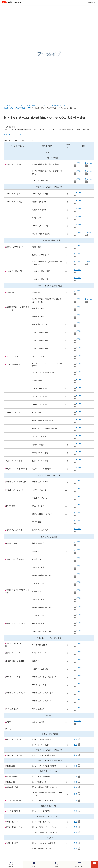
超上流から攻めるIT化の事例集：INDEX (17, 22)
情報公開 (42, 850)
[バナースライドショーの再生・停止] (55, 794)
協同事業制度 (54, 850)
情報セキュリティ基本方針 (24, 850)
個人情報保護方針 (49, 846)
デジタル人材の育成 (80, 818)
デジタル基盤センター (53, 824)
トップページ (8, 19)
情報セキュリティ (79, 806)
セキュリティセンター (53, 806)
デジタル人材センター (53, 828)
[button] (3, 784)
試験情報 (75, 812)
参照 (76, 650)
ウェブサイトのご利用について (27, 846)
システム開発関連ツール (57, 19)
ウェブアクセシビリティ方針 (71, 846)
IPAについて (76, 831)
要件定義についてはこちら (13, 48)
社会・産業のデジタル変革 (36, 19)
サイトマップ (69, 850)
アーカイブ (20, 19)
